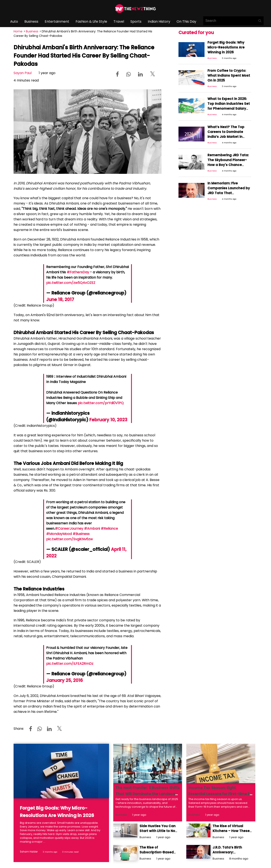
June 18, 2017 (60, 299)
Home (18, 31)
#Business (81, 534)
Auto (14, 21)
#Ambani (92, 529)
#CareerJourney (69, 529)
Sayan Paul (23, 73)
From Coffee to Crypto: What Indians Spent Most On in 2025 (228, 71)
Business (31, 21)
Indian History (159, 21)
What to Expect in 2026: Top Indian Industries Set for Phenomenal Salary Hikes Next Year (227, 97)
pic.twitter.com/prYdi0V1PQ (101, 403)
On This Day (186, 21)
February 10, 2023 (108, 420)
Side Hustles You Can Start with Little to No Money (159, 827)
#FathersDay (78, 272)
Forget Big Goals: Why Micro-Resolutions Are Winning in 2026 (228, 46)
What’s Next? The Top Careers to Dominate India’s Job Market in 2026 (228, 121)
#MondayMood (59, 534)
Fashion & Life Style (91, 21)
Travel (119, 21)
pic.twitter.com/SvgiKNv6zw (69, 539)
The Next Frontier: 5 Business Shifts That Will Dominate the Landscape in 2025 (145, 794)
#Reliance (109, 529)
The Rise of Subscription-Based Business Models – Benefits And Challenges (158, 848)
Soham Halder (27, 851)
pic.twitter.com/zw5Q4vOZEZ (71, 283)
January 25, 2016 (64, 680)
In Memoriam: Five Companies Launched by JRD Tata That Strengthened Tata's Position (228, 172)
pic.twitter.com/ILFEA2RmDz (70, 664)
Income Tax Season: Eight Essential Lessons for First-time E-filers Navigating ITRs (218, 794)
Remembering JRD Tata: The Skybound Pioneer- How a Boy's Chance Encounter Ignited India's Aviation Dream (228, 149)
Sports (136, 21)
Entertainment (57, 21)
